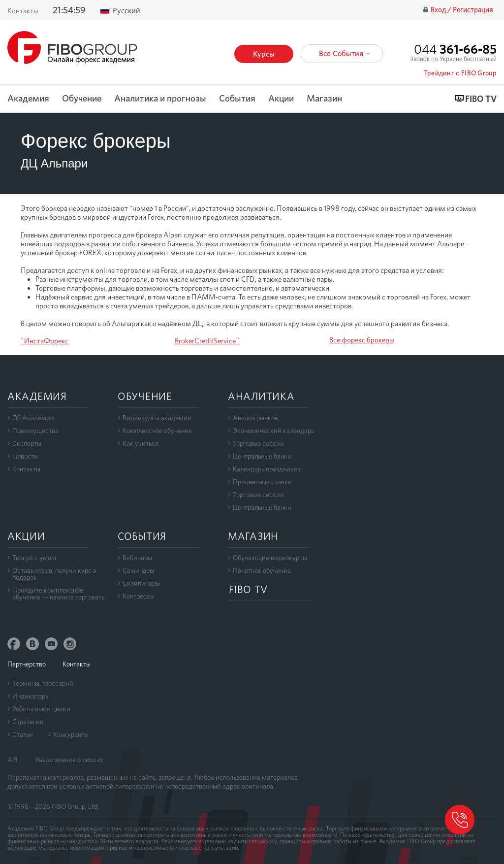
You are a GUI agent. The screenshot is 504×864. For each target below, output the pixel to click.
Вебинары (137, 558)
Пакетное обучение (262, 570)
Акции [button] (281, 99)
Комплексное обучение (157, 431)
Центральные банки (262, 456)
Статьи (23, 734)
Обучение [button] (82, 99)
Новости (25, 456)
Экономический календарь (273, 431)
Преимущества (35, 431)
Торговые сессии (258, 443)
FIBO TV (481, 99)
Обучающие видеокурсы (270, 558)
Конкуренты (71, 734)
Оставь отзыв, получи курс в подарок (54, 574)
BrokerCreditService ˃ (207, 341)
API (13, 760)
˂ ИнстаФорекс (45, 341)
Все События (345, 53)
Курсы (264, 54)
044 (455, 49)
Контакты (23, 11)
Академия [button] (28, 99)
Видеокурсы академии (157, 418)
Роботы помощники (41, 709)
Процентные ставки (262, 482)
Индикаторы (31, 696)
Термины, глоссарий (43, 683)
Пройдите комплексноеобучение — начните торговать (58, 594)
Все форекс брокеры (362, 340)
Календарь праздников (267, 469)
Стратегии (28, 722)
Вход (439, 10)
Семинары (138, 570)
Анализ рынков (255, 418)
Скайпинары (141, 583)
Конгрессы (139, 596)
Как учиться (141, 443)
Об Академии (33, 418)
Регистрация (473, 10)
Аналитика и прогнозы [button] (160, 99)
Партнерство (27, 664)
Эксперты (27, 443)
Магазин (324, 99)
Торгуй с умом (34, 558)
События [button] (237, 99)
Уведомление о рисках (69, 760)
